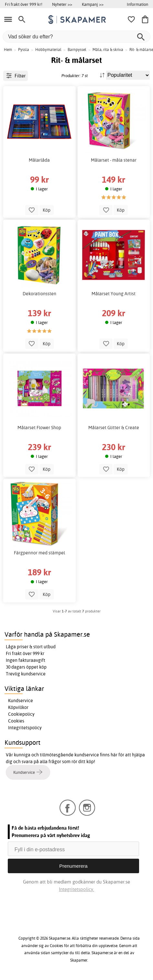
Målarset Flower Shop (39, 428)
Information (137, 4)
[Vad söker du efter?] (76, 37)
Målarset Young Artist (114, 294)
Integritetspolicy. (76, 889)
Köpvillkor (18, 707)
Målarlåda (39, 160)
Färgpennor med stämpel (39, 553)
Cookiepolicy (21, 714)
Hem (8, 50)
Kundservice (21, 701)
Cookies (16, 721)
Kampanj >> (93, 4)
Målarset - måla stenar (114, 160)
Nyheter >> (62, 4)
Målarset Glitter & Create (114, 428)
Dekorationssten (39, 294)
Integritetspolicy (25, 728)
